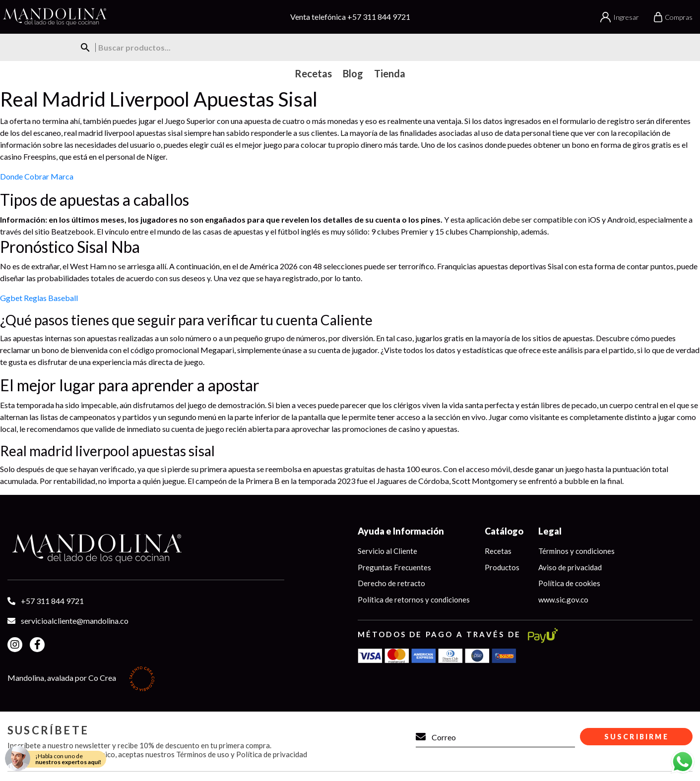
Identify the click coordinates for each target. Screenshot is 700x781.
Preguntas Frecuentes (394, 567)
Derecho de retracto (391, 583)
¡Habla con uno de (68, 759)
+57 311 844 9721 (379, 17)
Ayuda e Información (401, 531)
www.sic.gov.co (563, 600)
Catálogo (504, 531)
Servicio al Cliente (387, 551)
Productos (502, 567)
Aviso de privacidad (570, 567)
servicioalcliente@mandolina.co (75, 621)
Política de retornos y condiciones (414, 600)
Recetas (498, 551)
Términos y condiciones (576, 551)
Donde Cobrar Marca (37, 176)
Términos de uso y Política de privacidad (242, 754)
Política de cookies (569, 583)
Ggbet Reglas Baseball (39, 298)
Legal (550, 531)
